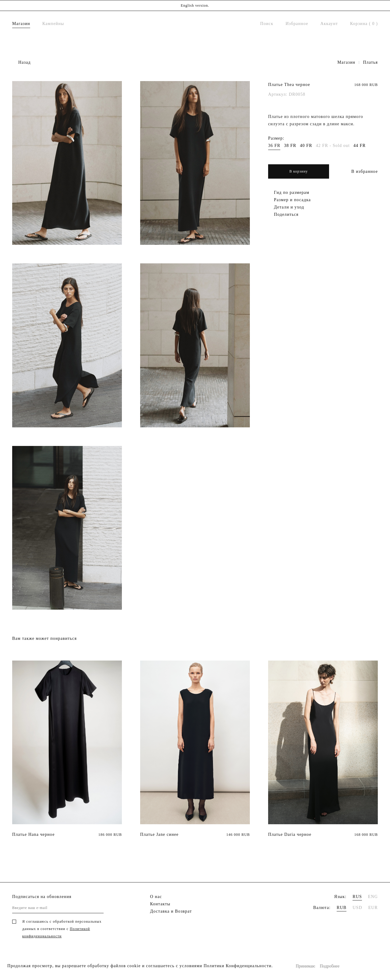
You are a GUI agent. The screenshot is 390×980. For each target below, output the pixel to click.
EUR (373, 908)
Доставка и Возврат (171, 911)
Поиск (267, 24)
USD (357, 908)
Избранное (297, 24)
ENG (373, 897)
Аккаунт (329, 24)
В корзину (299, 171)
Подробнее (329, 966)
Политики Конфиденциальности (238, 966)
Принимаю (306, 966)
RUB (342, 908)
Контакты (160, 904)
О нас (156, 897)
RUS (357, 897)
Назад (25, 62)
